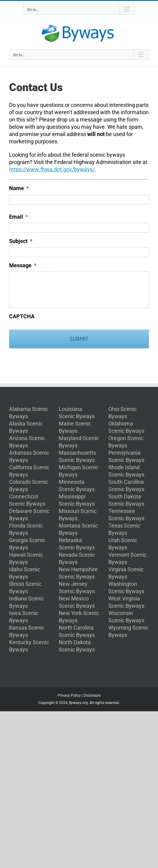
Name (19, 188)
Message (23, 265)
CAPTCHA (22, 316)
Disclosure (92, 695)
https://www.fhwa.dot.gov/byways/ (52, 169)
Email (18, 217)
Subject (21, 241)
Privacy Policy (69, 695)
